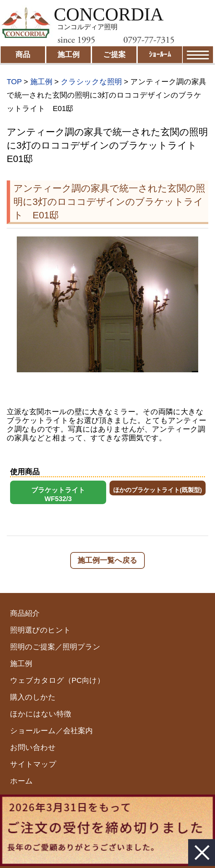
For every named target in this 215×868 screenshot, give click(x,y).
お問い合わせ (33, 747)
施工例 (41, 82)
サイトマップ (33, 764)
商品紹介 (25, 613)
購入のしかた (33, 697)
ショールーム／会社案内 (51, 731)
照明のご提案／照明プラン (55, 647)
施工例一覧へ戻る (107, 560)
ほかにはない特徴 (41, 714)
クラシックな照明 (91, 82)
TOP (14, 82)
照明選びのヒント (40, 630)
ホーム (21, 781)
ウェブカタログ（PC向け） (57, 680)
